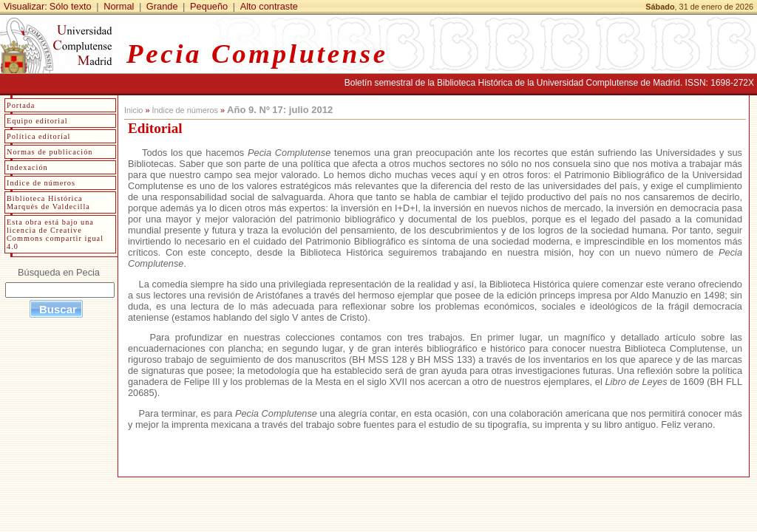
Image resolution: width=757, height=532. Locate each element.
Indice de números (41, 183)
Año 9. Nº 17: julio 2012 (280, 110)
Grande (162, 6)
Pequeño (209, 6)
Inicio (133, 110)
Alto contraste (269, 6)
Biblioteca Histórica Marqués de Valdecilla (48, 202)
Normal (119, 6)
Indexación (27, 167)
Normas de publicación (50, 152)
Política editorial (38, 136)
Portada (21, 105)
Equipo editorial (37, 121)
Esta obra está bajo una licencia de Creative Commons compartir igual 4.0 (55, 234)
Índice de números (184, 110)
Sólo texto (71, 6)
